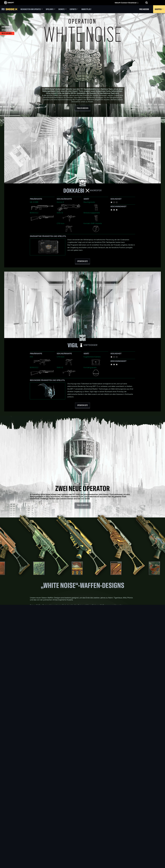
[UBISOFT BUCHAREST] (53, 837)
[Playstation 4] (83, 840)
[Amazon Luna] (83, 844)
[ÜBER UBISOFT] (18, 833)
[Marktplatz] (86, 9)
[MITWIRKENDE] (53, 854)
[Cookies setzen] (9, 853)
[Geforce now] (112, 830)
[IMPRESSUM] (18, 851)
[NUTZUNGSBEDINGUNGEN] (18, 849)
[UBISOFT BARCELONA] (53, 832)
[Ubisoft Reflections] (53, 844)
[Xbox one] (83, 835)
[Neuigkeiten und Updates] (32, 9)
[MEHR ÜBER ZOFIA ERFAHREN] (82, 688)
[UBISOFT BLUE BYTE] (53, 835)
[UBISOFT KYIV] (53, 840)
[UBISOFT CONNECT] (18, 830)
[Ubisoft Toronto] (53, 852)
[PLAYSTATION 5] (83, 837)
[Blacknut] (112, 832)
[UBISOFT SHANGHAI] (53, 849)
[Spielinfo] (51, 9)
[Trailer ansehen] (83, 108)
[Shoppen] (159, 9)
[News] (18, 837)
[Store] (18, 827)
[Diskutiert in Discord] (83, 794)
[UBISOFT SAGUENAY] (53, 847)
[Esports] (74, 9)
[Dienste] (62, 9)
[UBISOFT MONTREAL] (53, 830)
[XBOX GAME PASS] (83, 830)
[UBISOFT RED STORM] (53, 842)
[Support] (18, 840)
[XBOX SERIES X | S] (83, 832)
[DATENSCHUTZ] (18, 847)
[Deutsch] (147, 818)
